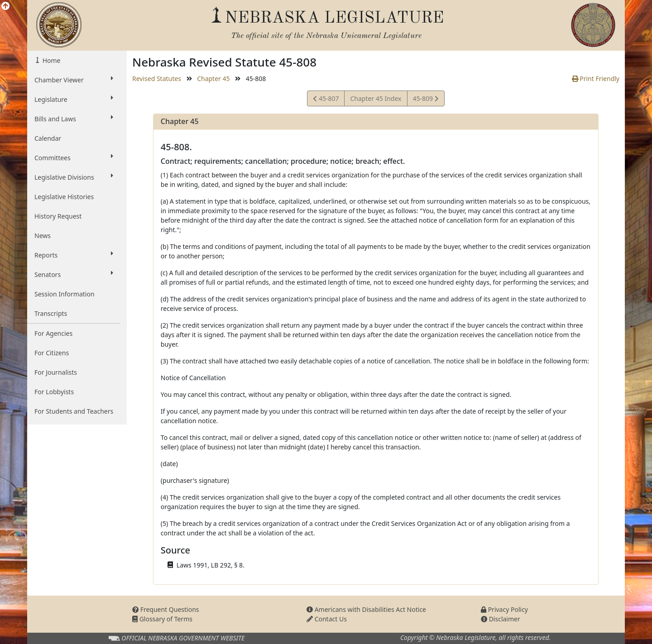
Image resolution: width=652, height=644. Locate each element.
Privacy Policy (504, 609)
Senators (74, 274)
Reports (74, 255)
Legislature (74, 99)
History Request (58, 216)
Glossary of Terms (162, 619)
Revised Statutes (157, 79)
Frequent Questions (166, 609)
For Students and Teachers (74, 411)
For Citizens (52, 353)
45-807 (326, 100)
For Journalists (56, 372)
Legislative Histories (64, 197)
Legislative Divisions (74, 177)
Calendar (48, 138)
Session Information (65, 294)
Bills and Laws (74, 119)
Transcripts (51, 313)
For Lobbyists (54, 392)
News (43, 236)
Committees (74, 157)
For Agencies (53, 333)
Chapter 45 (213, 79)
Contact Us (327, 619)
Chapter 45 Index (376, 98)
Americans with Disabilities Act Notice (366, 609)
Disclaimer (501, 619)
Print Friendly (596, 79)
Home (50, 60)
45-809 (426, 100)
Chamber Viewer (74, 80)
